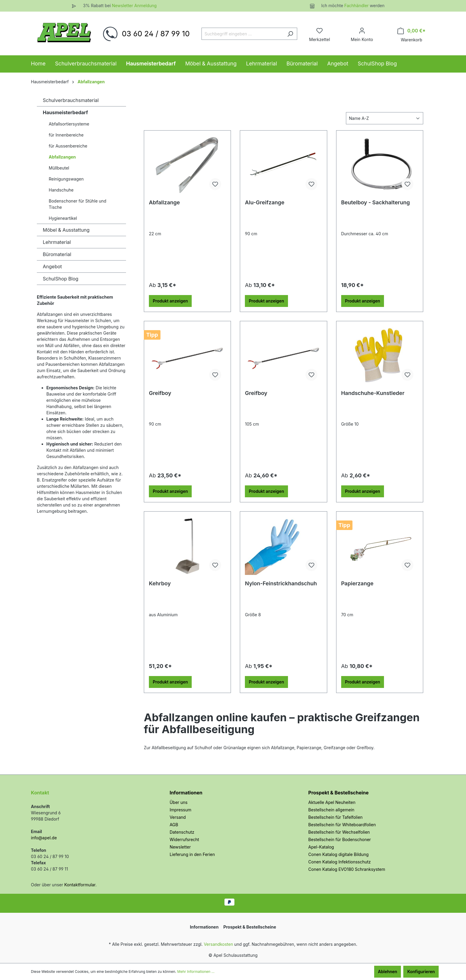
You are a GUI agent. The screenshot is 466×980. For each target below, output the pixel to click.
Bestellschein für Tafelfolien (335, 817)
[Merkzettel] (319, 31)
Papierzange (357, 583)
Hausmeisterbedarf (65, 112)
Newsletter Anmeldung (134, 6)
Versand (178, 817)
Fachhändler (357, 6)
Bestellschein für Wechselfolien (339, 832)
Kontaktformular (80, 885)
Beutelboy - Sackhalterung (376, 202)
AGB (174, 825)
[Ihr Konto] (362, 31)
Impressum (181, 810)
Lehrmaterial (57, 242)
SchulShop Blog (61, 279)
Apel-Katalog (321, 847)
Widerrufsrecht (184, 839)
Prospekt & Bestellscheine (338, 793)
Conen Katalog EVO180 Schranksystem (347, 869)
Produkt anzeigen (170, 301)
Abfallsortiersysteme (69, 124)
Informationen (186, 793)
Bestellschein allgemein (331, 810)
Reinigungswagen (66, 179)
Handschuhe (61, 190)
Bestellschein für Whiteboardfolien (342, 825)
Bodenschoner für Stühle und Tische (78, 204)
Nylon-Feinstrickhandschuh (281, 583)
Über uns (179, 802)
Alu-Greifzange (265, 202)
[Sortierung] (385, 118)
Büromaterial (57, 254)
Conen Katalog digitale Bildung (338, 854)
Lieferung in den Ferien (192, 854)
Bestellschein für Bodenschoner (340, 839)
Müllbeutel (59, 168)
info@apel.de (44, 838)
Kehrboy (160, 583)
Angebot (52, 266)
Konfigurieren (421, 972)
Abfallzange (164, 202)
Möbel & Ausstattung (66, 230)
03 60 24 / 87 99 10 (156, 34)
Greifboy (160, 393)
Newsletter (180, 847)
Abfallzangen (62, 157)
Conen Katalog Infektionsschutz (339, 862)
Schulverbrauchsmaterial (71, 100)
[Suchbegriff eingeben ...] (243, 34)
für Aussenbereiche (68, 146)
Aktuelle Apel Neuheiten (332, 802)
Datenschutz (182, 832)
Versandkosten (219, 944)
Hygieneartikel (63, 218)
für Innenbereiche (66, 135)
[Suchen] (290, 34)
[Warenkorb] (411, 31)
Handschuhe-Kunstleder (373, 393)
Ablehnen (388, 972)
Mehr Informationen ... (196, 972)
